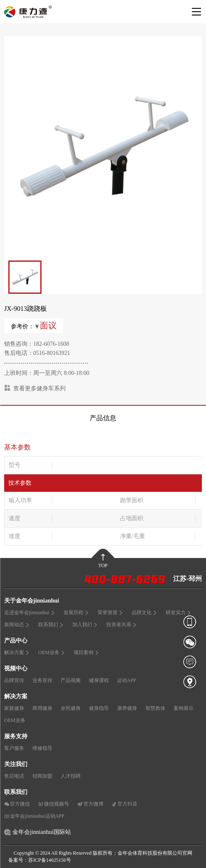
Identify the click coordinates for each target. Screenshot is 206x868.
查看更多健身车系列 (35, 388)
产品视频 (71, 680)
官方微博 (90, 804)
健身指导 (99, 708)
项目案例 (86, 652)
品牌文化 (145, 613)
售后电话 (14, 776)
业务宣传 (42, 680)
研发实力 (179, 613)
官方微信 (17, 804)
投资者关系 (122, 625)
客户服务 (14, 748)
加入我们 (85, 625)
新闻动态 (17, 625)
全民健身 (71, 708)
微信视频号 (54, 804)
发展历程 (76, 613)
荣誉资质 (110, 613)
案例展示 (184, 708)
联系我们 (51, 625)
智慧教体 (155, 708)
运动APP (127, 680)
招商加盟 (42, 776)
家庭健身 (14, 708)
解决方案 (17, 652)
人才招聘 (71, 776)
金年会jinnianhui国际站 (42, 832)
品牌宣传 (14, 680)
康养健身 (127, 708)
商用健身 (42, 708)
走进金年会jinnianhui (30, 613)
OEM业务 (52, 652)
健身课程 (99, 680)
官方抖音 (125, 804)
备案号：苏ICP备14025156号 (40, 860)
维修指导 (42, 748)
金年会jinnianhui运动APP (34, 816)
